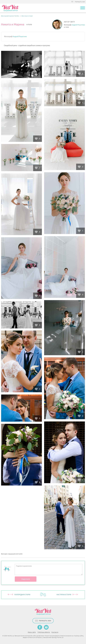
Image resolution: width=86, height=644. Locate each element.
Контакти (55, 632)
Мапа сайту (32, 632)
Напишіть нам (80, 2)
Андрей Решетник (78, 25)
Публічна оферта (44, 632)
